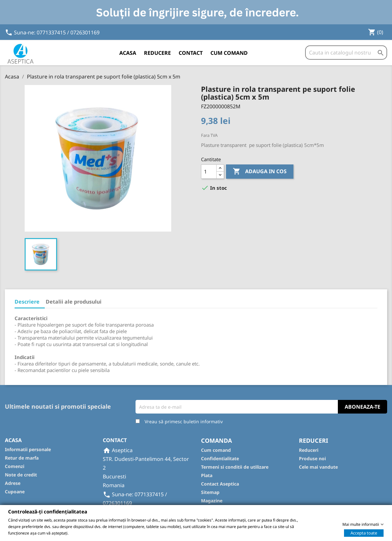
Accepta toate (364, 533)
